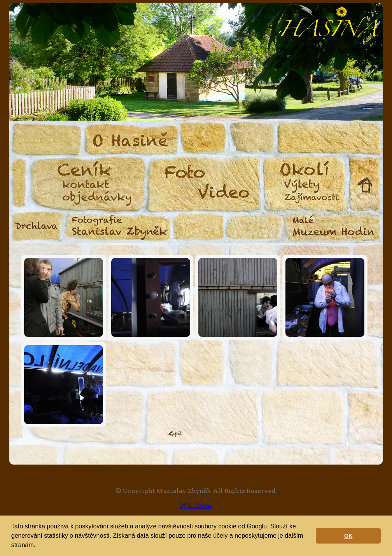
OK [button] (348, 536)
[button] (38, 546)
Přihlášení (196, 506)
